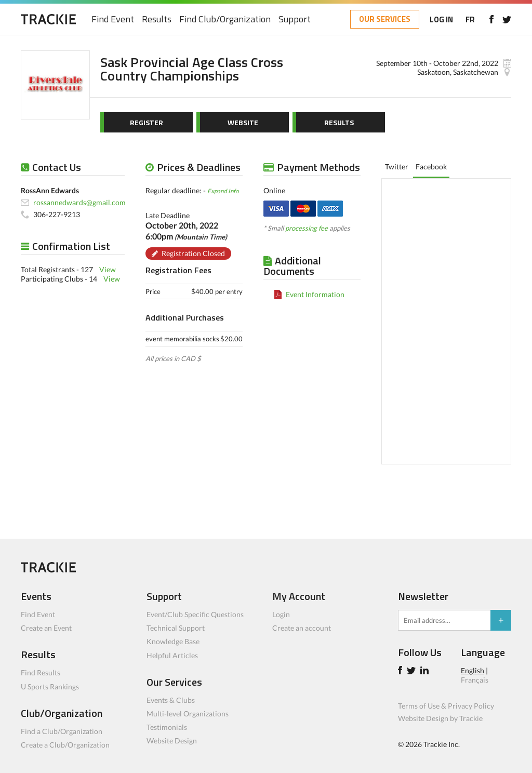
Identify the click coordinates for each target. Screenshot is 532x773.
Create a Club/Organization (65, 745)
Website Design (172, 741)
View (108, 269)
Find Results (41, 672)
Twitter (397, 166)
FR (470, 19)
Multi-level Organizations (188, 714)
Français (475, 680)
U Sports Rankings (50, 687)
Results (157, 19)
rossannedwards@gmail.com (79, 202)
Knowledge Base (173, 641)
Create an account (302, 628)
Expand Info (223, 191)
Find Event (113, 19)
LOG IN (441, 19)
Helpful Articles (172, 655)
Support (295, 19)
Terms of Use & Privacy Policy (446, 706)
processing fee (307, 228)
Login (281, 614)
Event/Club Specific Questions (195, 614)
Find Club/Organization (225, 19)
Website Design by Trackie (440, 718)
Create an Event (46, 628)
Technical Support (176, 628)
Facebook (431, 166)
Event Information (315, 294)
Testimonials (167, 727)
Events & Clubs (171, 700)
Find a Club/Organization (62, 731)
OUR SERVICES (385, 19)
